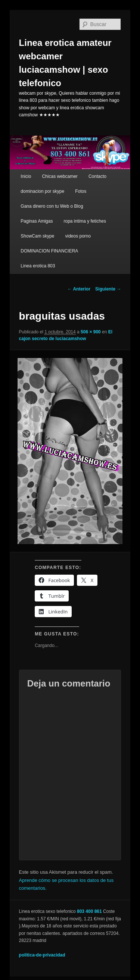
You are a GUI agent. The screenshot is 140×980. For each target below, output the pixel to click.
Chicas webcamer (60, 176)
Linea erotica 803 (38, 266)
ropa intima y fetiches (85, 221)
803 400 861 (89, 911)
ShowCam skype (37, 236)
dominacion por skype (42, 191)
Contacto (97, 176)
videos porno (78, 236)
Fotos (81, 191)
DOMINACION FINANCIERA (49, 251)
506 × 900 (91, 332)
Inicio (26, 176)
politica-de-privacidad (42, 955)
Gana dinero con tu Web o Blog (52, 206)
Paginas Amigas (37, 221)
